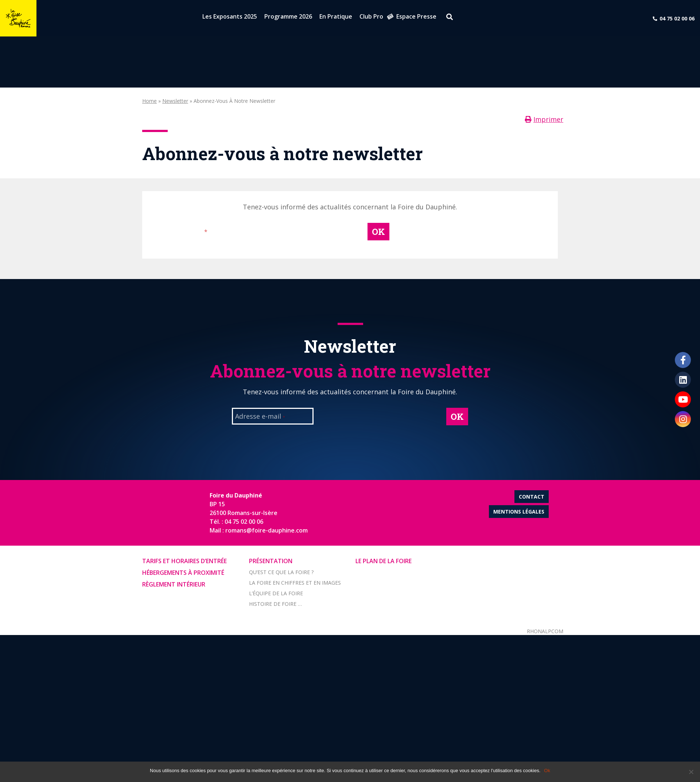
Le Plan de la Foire (384, 561)
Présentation (271, 561)
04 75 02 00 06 (677, 18)
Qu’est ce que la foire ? (281, 572)
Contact (532, 497)
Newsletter (175, 101)
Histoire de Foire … (275, 604)
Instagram (683, 419)
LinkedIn (683, 380)
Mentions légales (519, 512)
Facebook (683, 360)
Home (149, 101)
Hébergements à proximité (183, 573)
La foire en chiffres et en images (295, 583)
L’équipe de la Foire (276, 593)
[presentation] (301, 237)
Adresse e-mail (182, 232)
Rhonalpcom (545, 631)
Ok (547, 771)
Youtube (683, 399)
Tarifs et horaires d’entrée (184, 561)
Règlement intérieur (174, 584)
